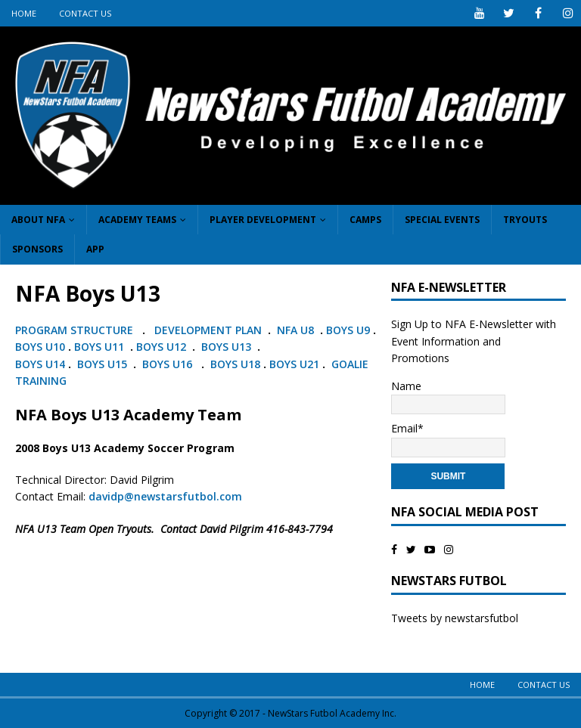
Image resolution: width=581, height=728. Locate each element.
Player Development (263, 220)
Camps (365, 220)
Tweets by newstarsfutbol (455, 618)
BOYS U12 (161, 347)
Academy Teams (137, 220)
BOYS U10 (40, 347)
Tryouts (525, 220)
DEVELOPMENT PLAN (208, 330)
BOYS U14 (40, 364)
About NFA (38, 220)
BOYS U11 (99, 347)
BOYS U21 (294, 364)
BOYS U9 (348, 330)
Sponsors (37, 249)
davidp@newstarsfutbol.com (165, 496)
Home (24, 13)
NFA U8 (295, 330)
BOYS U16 (167, 364)
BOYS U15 (101, 364)
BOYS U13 (226, 347)
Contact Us (85, 13)
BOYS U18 (235, 364)
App (95, 249)
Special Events (442, 220)
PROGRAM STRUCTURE (74, 330)
